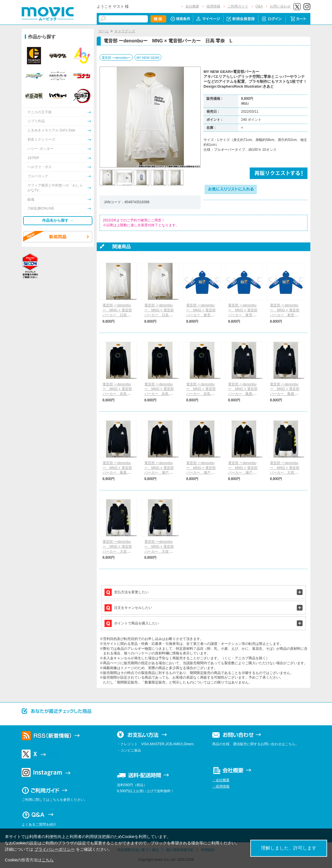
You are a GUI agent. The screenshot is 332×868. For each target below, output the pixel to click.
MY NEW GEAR (148, 58)
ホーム (104, 31)
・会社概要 (221, 780)
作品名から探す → (58, 220)
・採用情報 (221, 786)
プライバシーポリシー (55, 849)
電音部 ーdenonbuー (116, 58)
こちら (48, 860)
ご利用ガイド (238, 6)
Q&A (259, 6)
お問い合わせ (280, 6)
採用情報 (213, 6)
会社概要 (192, 6)
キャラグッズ (125, 31)
